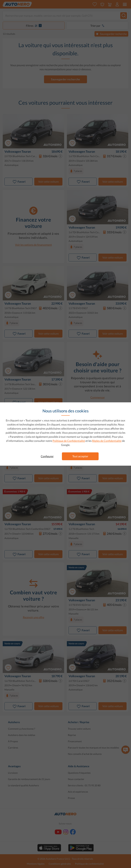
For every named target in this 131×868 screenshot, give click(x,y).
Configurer (47, 456)
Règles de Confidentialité (107, 441)
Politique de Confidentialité (69, 441)
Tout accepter (80, 456)
